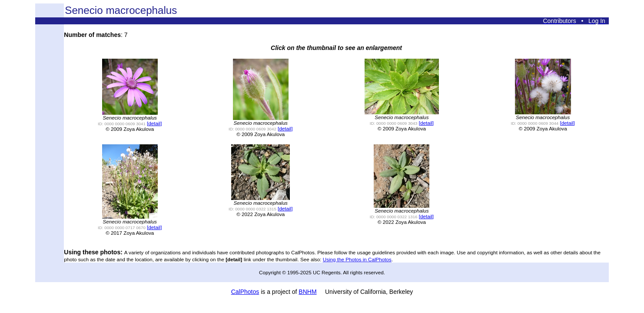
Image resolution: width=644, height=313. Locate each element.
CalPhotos (245, 292)
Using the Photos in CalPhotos (357, 259)
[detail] (154, 123)
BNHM (307, 292)
